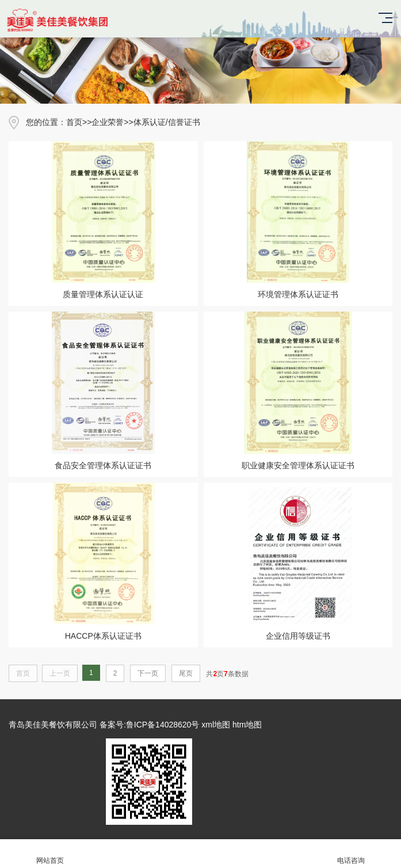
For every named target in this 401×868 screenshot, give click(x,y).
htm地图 (247, 725)
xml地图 (216, 725)
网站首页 (50, 854)
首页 (74, 122)
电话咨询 (351, 854)
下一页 (148, 673)
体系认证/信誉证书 (167, 122)
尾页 (186, 673)
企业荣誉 (108, 122)
